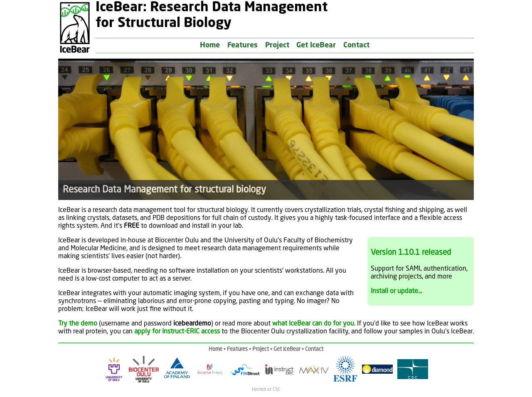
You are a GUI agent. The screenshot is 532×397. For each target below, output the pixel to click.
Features (243, 46)
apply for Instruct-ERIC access (177, 332)
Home (210, 46)
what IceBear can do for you (313, 324)
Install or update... (396, 291)
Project (277, 46)
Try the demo (78, 324)
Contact (356, 46)
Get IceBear (316, 46)
